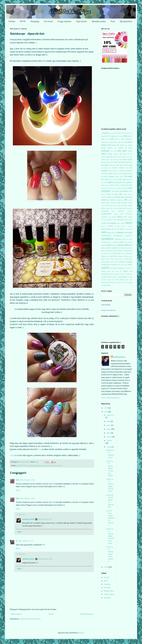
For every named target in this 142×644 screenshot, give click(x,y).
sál (106, 256)
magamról (129, 208)
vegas (109, 280)
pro (112, 251)
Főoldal (12, 21)
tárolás (109, 271)
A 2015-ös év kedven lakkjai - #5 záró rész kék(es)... (110, 468)
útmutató (104, 280)
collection (116, 154)
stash (123, 265)
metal (120, 217)
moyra (129, 223)
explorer (115, 171)
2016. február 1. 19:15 (27, 498)
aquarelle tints (21, 466)
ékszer (106, 168)
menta (114, 217)
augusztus (110, 415)
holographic (106, 191)
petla (109, 245)
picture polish (123, 245)
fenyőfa (120, 174)
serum (130, 256)
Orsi (40, 449)
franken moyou (119, 177)
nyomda (120, 232)
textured (104, 274)
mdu (110, 217)
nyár (112, 233)
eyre (119, 171)
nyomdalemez (106, 235)
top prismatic (120, 274)
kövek (130, 203)
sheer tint (49, 466)
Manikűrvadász (99, 21)
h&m (117, 185)
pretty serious (106, 251)
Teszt (113, 21)
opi (127, 239)
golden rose (121, 182)
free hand (128, 176)
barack (130, 136)
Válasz (18, 490)
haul (131, 185)
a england (105, 133)
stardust (119, 265)
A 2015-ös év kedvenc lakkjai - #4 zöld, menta (110, 485)
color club (123, 154)
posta (126, 248)
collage (110, 154)
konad (119, 203)
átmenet (121, 136)
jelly (114, 197)
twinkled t (115, 277)
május (109, 429)
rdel (123, 251)
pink (131, 245)
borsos (114, 145)
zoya (105, 285)
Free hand (48, 21)
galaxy (106, 179)
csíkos (120, 160)
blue (116, 142)
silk (127, 259)
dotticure (122, 162)
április (109, 433)
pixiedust (108, 248)
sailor (103, 256)
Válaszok (22, 514)
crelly (131, 157)
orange (130, 239)
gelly (124, 179)
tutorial (104, 277)
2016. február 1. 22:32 (26, 541)
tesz (121, 271)
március (110, 437)
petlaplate (115, 245)
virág (117, 280)
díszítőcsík (108, 162)
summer (130, 264)
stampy (114, 264)
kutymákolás (108, 206)
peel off (104, 245)
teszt (60, 466)
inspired (109, 197)
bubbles (130, 145)
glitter (111, 182)
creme (103, 159)
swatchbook (113, 268)
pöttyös (130, 248)
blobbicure (129, 139)
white (115, 283)
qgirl (115, 251)
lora (120, 208)
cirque (130, 151)
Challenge (107, 598)
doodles (116, 162)
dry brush (129, 162)
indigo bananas (128, 194)
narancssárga (106, 229)
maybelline (104, 217)
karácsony (129, 197)
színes (128, 268)
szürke (103, 271)
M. (17, 541)
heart (115, 188)
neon (122, 229)
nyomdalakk (128, 232)
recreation (106, 253)
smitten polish (114, 262)
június (109, 425)
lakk (120, 206)
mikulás (130, 217)
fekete (115, 174)
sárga (120, 256)
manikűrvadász (106, 214)
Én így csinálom (64, 21)
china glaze (122, 151)
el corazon (30, 466)
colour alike (110, 157)
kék (126, 200)
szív (131, 268)
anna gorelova (125, 133)
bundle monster (107, 148)
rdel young (129, 251)
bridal (122, 145)
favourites (105, 174)
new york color (128, 229)
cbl (125, 148)
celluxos (130, 148)
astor (117, 136)
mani (113, 211)
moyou (113, 223)
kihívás (103, 203)
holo (130, 188)
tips (109, 274)
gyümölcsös (111, 185)
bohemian (121, 142)
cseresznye (116, 160)
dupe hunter (124, 165)
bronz (126, 145)
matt (122, 214)
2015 (106, 567)
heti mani (125, 188)
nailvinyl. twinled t (121, 226)
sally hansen (114, 256)
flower (130, 174)
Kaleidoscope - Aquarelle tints (110, 454)
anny (131, 133)
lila (112, 208)
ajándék (114, 133)
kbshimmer (105, 200)
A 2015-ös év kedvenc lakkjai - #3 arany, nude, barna (110, 536)
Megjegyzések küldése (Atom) (30, 619)
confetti (116, 157)
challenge (105, 151)
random (119, 251)
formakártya (105, 177)
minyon (115, 220)
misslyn (126, 220)
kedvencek (120, 200)
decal (103, 162)
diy (112, 162)
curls (111, 160)
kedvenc (113, 200)
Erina (18, 480)
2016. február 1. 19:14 (27, 480)
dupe (118, 165)
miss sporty (121, 220)
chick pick (113, 151)
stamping (129, 262)
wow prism (125, 283)
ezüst (122, 171)
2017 (106, 408)
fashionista (129, 171)
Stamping (35, 21)
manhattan (105, 211)
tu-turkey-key (128, 274)
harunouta (125, 185)
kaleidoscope (38, 466)
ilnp (121, 194)
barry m (114, 139)
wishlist (119, 283)
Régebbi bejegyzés (87, 614)
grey (106, 185)
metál (125, 217)
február (109, 440)
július (109, 421)
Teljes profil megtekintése (111, 398)
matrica (116, 214)
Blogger (81, 633)
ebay (130, 165)
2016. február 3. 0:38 (45, 559)
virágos (122, 280)
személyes (120, 268)
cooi (119, 157)
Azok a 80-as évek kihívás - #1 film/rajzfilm (110, 501)
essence (105, 170)
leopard (108, 208)
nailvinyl (110, 226)
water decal (129, 280)
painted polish (118, 242)
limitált (116, 208)
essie (110, 171)
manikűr (130, 211)
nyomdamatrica (118, 236)
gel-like (119, 179)
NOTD (23, 21)
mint (111, 220)
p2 (112, 242)
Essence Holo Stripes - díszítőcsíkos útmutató (110, 518)
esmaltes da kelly (126, 168)
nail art (104, 226)
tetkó (131, 271)
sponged (122, 262)
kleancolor (113, 203)
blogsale (112, 142)
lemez (103, 208)
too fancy (113, 274)
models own (106, 223)
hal (120, 185)
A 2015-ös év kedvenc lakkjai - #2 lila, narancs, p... (110, 554)
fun (102, 179)
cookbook (123, 157)
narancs (130, 226)
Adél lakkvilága (106, 305)
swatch (56, 466)
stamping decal (106, 264)
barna (103, 139)
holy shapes (115, 191)
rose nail (123, 253)
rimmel (118, 253)
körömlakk (124, 203)
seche (127, 256)
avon (126, 136)
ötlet (109, 242)
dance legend (127, 159)
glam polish (104, 182)
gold (115, 182)
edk (102, 168)
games (111, 179)
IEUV (103, 194)
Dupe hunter (81, 21)
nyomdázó (118, 239)
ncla (112, 229)
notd (44, 466)
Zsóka (12, 455)
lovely (124, 208)
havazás (103, 188)
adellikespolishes (28, 519)
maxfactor (129, 214)
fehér (110, 173)
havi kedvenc (110, 188)
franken (111, 176)
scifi (123, 256)
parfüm (130, 242)
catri (115, 148)
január (109, 447)
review (114, 253)
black (123, 139)
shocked (117, 259)
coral (127, 157)
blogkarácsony (105, 142)
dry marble (105, 165)
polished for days (118, 248)
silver (130, 259)
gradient (129, 182)
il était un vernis (112, 194)
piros (103, 248)
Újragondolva (126, 21)
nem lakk (117, 229)
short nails (122, 259)
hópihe (130, 191)
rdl (102, 253)
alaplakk (119, 133)
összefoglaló (104, 242)
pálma (126, 242)
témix (117, 271)
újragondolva (122, 277)
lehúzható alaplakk (127, 206)
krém (103, 206)
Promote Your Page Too (108, 310)
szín (125, 268)
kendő (130, 200)
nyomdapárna (128, 236)
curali (107, 160)
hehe (119, 188)
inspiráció (104, 197)
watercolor (104, 283)
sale (108, 256)
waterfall (110, 282)
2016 (106, 412)
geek (115, 179)
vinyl (113, 280)
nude (109, 232)
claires (104, 154)
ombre (124, 239)
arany (113, 136)
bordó (126, 142)
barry (108, 139)
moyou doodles (120, 223)
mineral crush (105, 220)
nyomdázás (107, 239)
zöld (109, 285)
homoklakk (124, 191)
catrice (121, 148)
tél (113, 271)
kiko (108, 203)
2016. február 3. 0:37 (45, 519)
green (103, 185)
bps (118, 145)
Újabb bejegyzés (16, 614)
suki (126, 265)
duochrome (112, 165)
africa (110, 133)
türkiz (109, 277)
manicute (121, 211)
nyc (115, 233)
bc (119, 139)
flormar (125, 173)
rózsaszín (129, 253)
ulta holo (130, 277)
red (110, 253)
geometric (129, 179)
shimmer (111, 259)
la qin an (115, 206)
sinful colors (105, 262)
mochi (130, 220)
